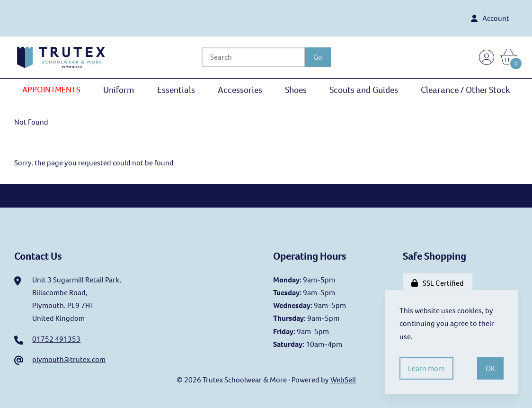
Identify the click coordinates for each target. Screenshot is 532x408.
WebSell (343, 380)
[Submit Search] (318, 57)
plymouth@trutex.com (69, 359)
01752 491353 (56, 339)
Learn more (426, 368)
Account (490, 18)
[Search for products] (253, 57)
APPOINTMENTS (51, 90)
